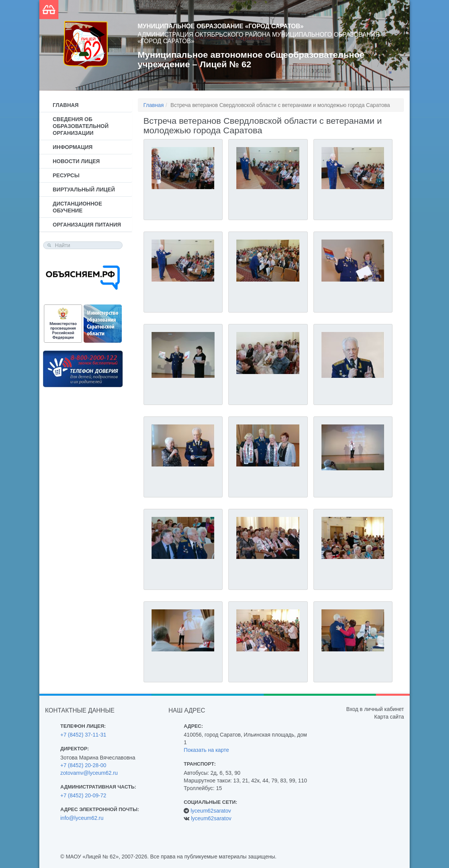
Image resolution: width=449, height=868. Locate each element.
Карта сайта (389, 717)
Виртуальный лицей (84, 189)
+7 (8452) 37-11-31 (83, 735)
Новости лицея (76, 161)
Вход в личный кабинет (375, 709)
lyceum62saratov (211, 811)
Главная (66, 105)
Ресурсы (66, 175)
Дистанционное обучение (77, 207)
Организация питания (87, 225)
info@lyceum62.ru (82, 818)
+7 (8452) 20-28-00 (83, 765)
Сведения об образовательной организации (81, 126)
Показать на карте (206, 750)
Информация (73, 147)
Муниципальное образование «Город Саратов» (221, 26)
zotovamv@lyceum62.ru (89, 773)
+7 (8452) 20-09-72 (83, 795)
